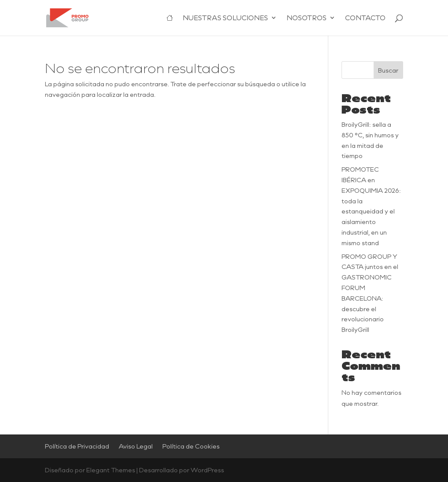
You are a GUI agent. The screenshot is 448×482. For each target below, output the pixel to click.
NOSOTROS (307, 18)
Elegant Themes (111, 470)
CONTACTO (365, 18)
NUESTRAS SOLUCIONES (225, 18)
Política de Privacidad (77, 446)
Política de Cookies (191, 446)
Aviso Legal (136, 446)
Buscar (388, 70)
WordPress (207, 470)
